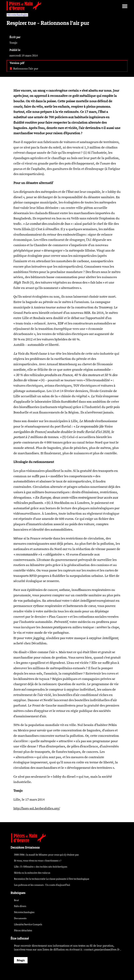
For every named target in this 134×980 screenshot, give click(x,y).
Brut (16, 900)
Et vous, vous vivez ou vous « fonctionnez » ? (38, 861)
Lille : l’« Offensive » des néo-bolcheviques (41, 867)
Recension (52, 879)
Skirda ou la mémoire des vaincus (32, 873)
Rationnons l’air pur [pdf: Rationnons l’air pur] (24, 69)
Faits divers (20, 906)
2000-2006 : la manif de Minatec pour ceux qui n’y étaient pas (46, 855)
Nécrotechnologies (24, 912)
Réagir (21, 960)
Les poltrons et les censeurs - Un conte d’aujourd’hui (42, 885)
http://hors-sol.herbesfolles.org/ (37, 808)
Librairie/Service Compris (28, 924)
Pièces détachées (23, 931)
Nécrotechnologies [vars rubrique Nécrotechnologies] (17, 15)
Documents (20, 918)
